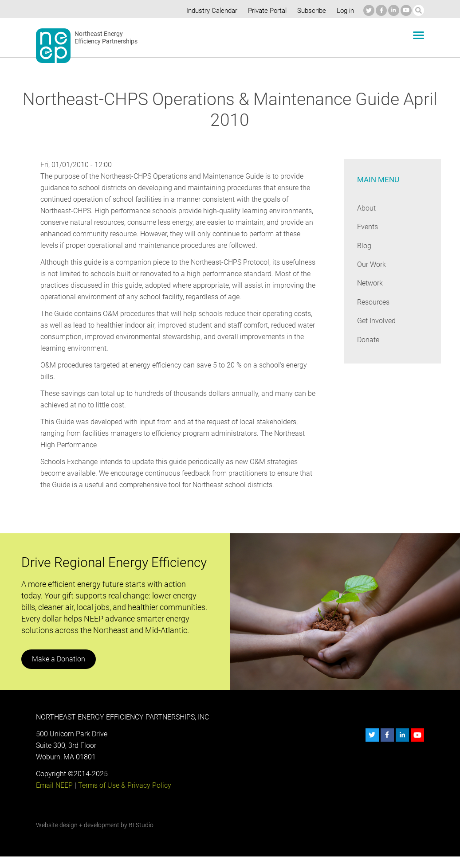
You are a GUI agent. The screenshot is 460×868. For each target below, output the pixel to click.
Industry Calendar (209, 11)
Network (370, 283)
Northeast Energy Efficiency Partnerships (106, 38)
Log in (344, 11)
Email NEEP (54, 797)
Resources (374, 302)
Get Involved (376, 321)
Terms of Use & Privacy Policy (124, 797)
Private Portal (265, 11)
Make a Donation (58, 671)
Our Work (372, 264)
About (366, 208)
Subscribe (310, 11)
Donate (368, 340)
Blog (364, 246)
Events (368, 227)
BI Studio (141, 837)
